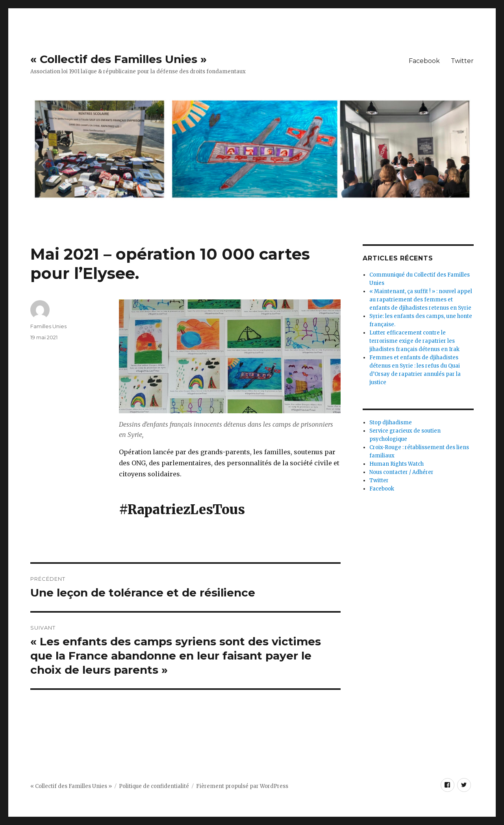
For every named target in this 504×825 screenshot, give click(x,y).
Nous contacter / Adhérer (401, 472)
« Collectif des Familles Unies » (119, 59)
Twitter (462, 61)
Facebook (424, 61)
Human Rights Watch (397, 464)
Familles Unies (48, 326)
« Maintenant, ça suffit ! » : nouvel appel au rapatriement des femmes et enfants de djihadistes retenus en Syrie (421, 300)
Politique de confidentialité (154, 786)
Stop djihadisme (391, 423)
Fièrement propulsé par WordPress (242, 786)
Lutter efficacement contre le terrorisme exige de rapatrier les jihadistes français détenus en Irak (414, 341)
